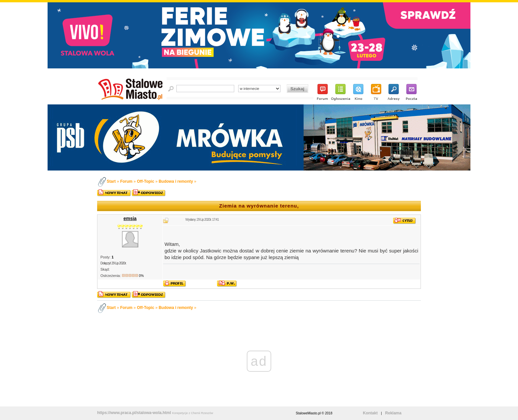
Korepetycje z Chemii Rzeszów (193, 413)
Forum (126, 181)
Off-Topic (145, 181)
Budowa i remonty (176, 181)
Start (111, 181)
